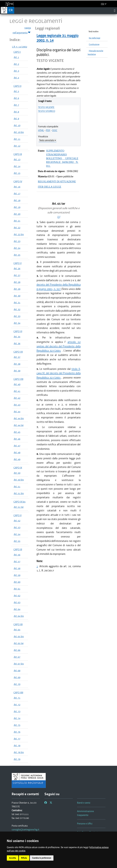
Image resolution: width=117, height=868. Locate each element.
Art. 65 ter (19, 643)
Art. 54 (17, 534)
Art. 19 (17, 207)
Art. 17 (17, 194)
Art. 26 (17, 268)
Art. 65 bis (19, 636)
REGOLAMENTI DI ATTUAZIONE (57, 182)
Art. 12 (17, 146)
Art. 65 (17, 630)
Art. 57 (17, 561)
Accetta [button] (13, 858)
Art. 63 (17, 602)
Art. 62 (17, 596)
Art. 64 (17, 609)
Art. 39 (17, 371)
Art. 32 (17, 309)
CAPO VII (18, 352)
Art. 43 (17, 405)
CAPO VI (18, 331)
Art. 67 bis (19, 664)
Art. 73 (17, 711)
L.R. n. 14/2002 (20, 47)
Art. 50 (17, 473)
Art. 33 (17, 316)
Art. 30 (17, 296)
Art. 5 (16, 91)
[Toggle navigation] (115, 11)
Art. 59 (17, 575)
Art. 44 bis (19, 418)
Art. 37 (17, 357)
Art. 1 (16, 57)
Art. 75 (17, 725)
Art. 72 (17, 705)
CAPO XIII (18, 693)
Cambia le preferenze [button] (42, 858)
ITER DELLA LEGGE (50, 187)
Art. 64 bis (19, 616)
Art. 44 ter (19, 425)
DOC (55, 130)
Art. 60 (17, 582)
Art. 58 (17, 568)
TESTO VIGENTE (46, 107)
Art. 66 (17, 650)
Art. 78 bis (19, 752)
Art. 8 (16, 112)
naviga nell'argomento (22, 30)
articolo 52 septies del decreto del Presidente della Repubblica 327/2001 (59, 346)
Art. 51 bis (19, 493)
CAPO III (18, 154)
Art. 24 (17, 248)
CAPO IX (18, 468)
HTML (41, 130)
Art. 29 (17, 289)
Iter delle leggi (95, 38)
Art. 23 (17, 241)
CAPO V (18, 263)
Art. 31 (17, 303)
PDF (48, 130)
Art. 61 (17, 589)
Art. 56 (17, 555)
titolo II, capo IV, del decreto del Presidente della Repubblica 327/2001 (59, 373)
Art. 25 (17, 255)
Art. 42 (17, 398)
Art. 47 (17, 446)
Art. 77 (17, 739)
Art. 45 (17, 432)
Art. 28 (17, 282)
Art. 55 (17, 541)
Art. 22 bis (19, 234)
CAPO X (17, 515)
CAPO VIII (18, 379)
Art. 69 (17, 677)
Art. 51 (17, 487)
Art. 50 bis (19, 480)
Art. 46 (17, 439)
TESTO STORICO (47, 111)
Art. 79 (17, 759)
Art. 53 (17, 527)
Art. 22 (17, 228)
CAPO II (17, 86)
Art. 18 (17, 200)
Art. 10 (17, 125)
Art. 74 (17, 718)
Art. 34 (17, 323)
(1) (59, 217)
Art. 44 (17, 412)
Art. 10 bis (19, 132)
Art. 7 (16, 105)
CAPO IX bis (19, 502)
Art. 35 (17, 337)
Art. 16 (17, 187)
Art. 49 (17, 459)
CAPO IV (18, 181)
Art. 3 (16, 71)
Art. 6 (16, 98)
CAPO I (17, 52)
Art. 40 (17, 384)
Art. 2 (16, 64)
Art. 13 (17, 159)
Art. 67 (17, 657)
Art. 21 (17, 221)
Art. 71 (17, 698)
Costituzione (94, 44)
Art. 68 (17, 671)
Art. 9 (16, 119)
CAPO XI (18, 549)
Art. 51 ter (19, 507)
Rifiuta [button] (24, 858)
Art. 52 (17, 521)
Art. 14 (17, 166)
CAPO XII (18, 624)
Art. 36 (17, 343)
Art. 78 (17, 745)
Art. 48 (17, 452)
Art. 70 (17, 684)
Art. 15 (17, 173)
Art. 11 (17, 139)
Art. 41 (17, 391)
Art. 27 (17, 275)
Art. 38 (17, 364)
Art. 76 (17, 732)
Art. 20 (17, 214)
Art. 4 (16, 78)
